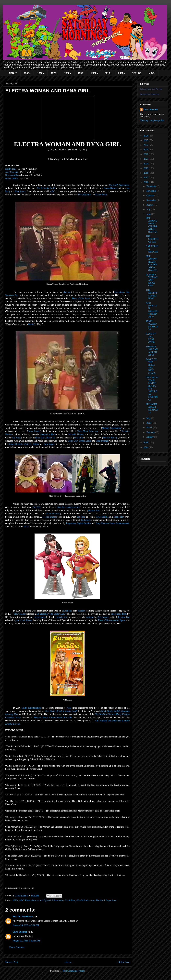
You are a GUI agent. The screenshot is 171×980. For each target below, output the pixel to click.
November (152, 191)
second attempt (50, 517)
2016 (146, 182)
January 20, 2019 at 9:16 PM (26, 925)
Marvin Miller (12, 179)
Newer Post (12, 962)
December (151, 186)
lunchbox (68, 611)
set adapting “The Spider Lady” (51, 614)
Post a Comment (17, 947)
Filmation (119, 292)
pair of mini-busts (24, 620)
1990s (81, 73)
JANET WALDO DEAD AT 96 (152, 325)
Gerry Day (73, 441)
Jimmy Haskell (15, 444)
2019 (146, 168)
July (149, 209)
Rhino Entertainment (32, 708)
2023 (146, 150)
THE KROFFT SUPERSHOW (151, 294)
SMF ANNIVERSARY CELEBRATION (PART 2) (152, 225)
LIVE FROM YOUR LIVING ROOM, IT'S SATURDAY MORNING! (152, 389)
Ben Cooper (103, 617)
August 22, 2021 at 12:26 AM (26, 941)
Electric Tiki (124, 617)
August (150, 205)
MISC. (152, 73)
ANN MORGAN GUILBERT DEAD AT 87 (152, 310)
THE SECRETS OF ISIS (152, 239)
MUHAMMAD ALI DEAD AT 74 (152, 408)
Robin (31, 324)
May (149, 418)
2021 (146, 159)
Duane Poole (101, 195)
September (152, 200)
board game (40, 617)
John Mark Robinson (88, 431)
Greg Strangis (102, 441)
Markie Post (94, 510)
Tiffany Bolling (110, 438)
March (150, 428)
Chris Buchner (20, 932)
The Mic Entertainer (23, 917)
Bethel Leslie (85, 441)
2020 (146, 164)
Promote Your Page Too (150, 94)
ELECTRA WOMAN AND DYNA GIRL (152, 280)
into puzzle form (119, 614)
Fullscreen (86, 520)
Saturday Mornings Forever (151, 89)
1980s (68, 73)
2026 (146, 136)
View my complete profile (152, 120)
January (150, 437)
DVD (26, 527)
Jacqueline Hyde (48, 434)
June (149, 214)
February (151, 432)
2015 (146, 443)
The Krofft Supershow (119, 185)
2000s (94, 73)
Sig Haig (16, 438)
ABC (52, 191)
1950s (27, 73)
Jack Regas (49, 444)
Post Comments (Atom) (74, 971)
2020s (121, 73)
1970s (54, 73)
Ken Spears (20, 191)
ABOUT (13, 73)
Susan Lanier (34, 431)
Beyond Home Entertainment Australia (53, 718)
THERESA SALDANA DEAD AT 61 (152, 351)
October (150, 195)
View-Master (20, 614)
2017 (146, 178)
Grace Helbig (102, 517)
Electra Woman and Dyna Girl (39, 900)
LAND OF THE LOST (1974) (151, 338)
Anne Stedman (53, 514)
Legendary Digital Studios (79, 523)
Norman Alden (12, 175)
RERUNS (137, 73)
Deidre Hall (11, 169)
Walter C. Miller (31, 444)
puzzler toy (62, 617)
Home (68, 962)
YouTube (81, 517)
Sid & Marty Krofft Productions (80, 900)
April (149, 423)
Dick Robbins (84, 195)
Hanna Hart (119, 517)
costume (90, 617)
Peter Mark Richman (45, 438)
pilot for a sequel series (68, 507)
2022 (146, 154)
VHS (69, 708)
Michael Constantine (112, 428)
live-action (59, 900)
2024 (146, 145)
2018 (146, 173)
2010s (108, 73)
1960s (41, 73)
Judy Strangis (12, 172)
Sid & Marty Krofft (46, 188)
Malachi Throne (76, 434)
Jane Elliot (79, 438)
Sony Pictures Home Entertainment (112, 523)
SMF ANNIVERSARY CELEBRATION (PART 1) (152, 263)
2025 (146, 140)
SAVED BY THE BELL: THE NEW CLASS (151, 366)
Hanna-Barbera (110, 188)
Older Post (124, 962)
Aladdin (81, 611)
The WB (36, 507)
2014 (146, 447)
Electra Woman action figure (112, 620)
